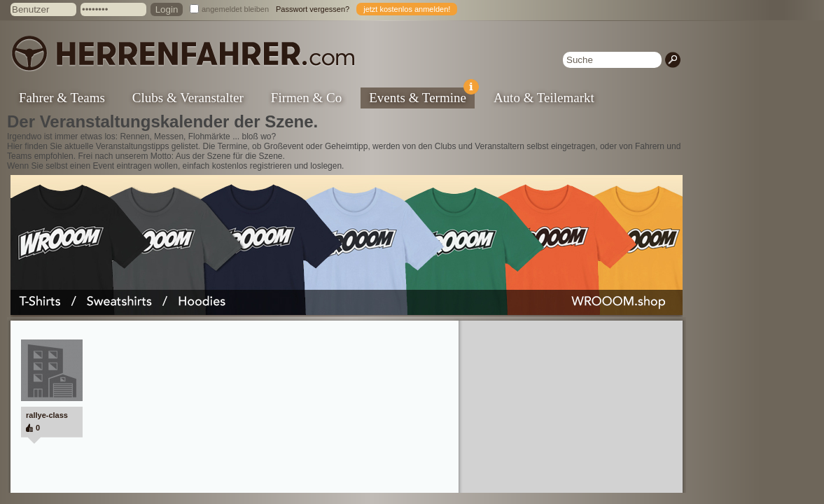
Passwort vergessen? (313, 9)
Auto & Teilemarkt (544, 98)
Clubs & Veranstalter (188, 98)
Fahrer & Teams (62, 98)
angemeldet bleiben (235, 9)
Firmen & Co (306, 98)
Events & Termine (422, 96)
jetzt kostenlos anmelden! (407, 9)
